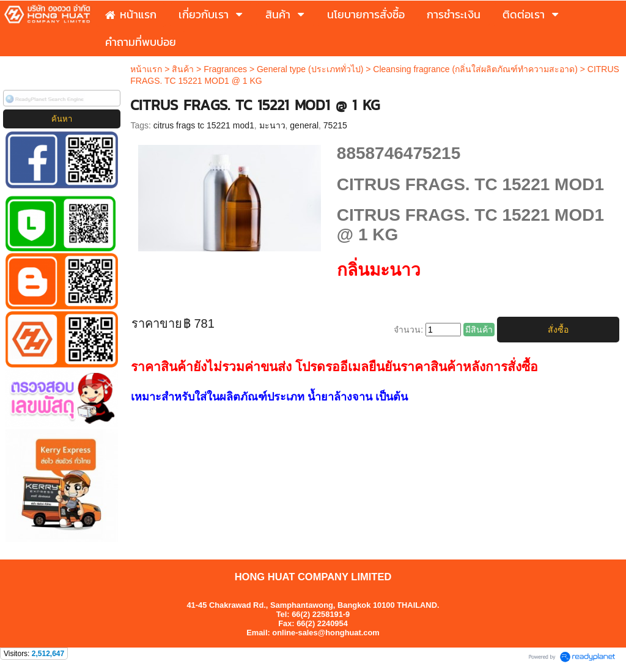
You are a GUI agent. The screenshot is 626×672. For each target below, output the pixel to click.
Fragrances (225, 69)
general (304, 125)
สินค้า (183, 69)
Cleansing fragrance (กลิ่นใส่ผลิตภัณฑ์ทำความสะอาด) (475, 69)
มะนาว (272, 125)
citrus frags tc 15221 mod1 (204, 125)
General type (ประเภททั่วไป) (310, 69)
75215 (335, 125)
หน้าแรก (146, 69)
